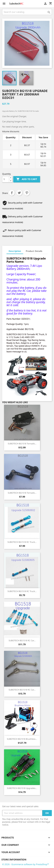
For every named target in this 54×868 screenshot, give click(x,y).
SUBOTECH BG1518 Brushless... (22, 739)
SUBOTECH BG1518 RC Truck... (22, 542)
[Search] (27, 12)
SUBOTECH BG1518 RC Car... (22, 640)
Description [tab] (15, 251)
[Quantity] (6, 179)
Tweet (19, 193)
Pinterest (27, 193)
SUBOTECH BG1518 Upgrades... (22, 788)
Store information (14, 860)
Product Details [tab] (34, 251)
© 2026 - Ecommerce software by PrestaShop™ (26, 864)
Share (12, 193)
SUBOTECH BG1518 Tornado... (22, 444)
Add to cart (27, 179)
